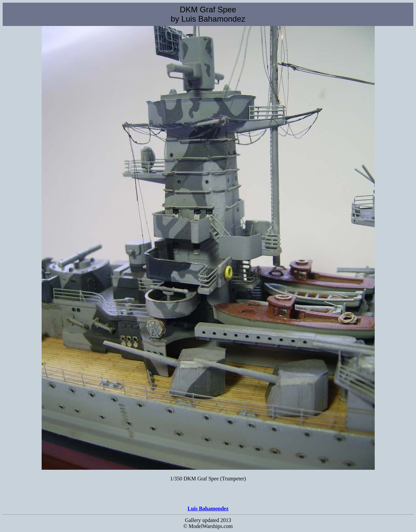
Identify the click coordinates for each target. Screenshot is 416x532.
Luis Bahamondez (208, 509)
